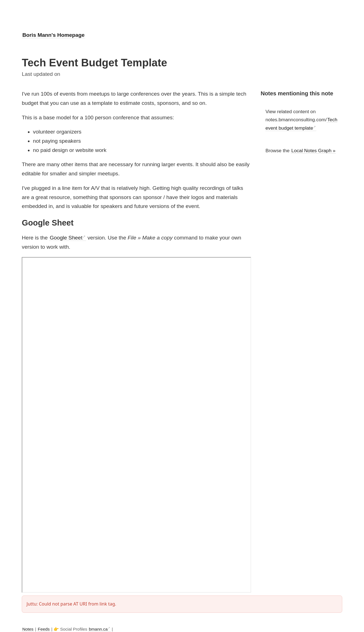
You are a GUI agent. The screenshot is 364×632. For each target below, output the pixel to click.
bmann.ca (98, 629)
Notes (28, 629)
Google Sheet (66, 238)
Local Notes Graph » (313, 151)
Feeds (44, 629)
